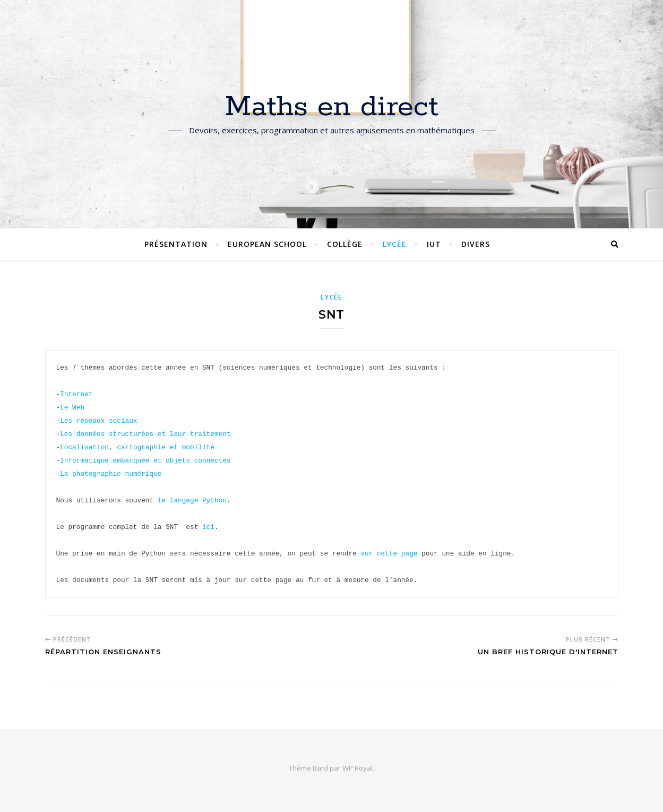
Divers (476, 244)
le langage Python (192, 500)
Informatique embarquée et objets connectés (145, 460)
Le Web (72, 407)
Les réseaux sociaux (98, 421)
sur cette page (389, 553)
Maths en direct (331, 108)
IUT (434, 244)
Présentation (176, 244)
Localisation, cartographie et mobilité (137, 447)
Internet (76, 394)
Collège (345, 244)
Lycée (395, 244)
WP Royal (358, 768)
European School (267, 244)
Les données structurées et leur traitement (145, 434)
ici (208, 527)
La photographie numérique (111, 474)
